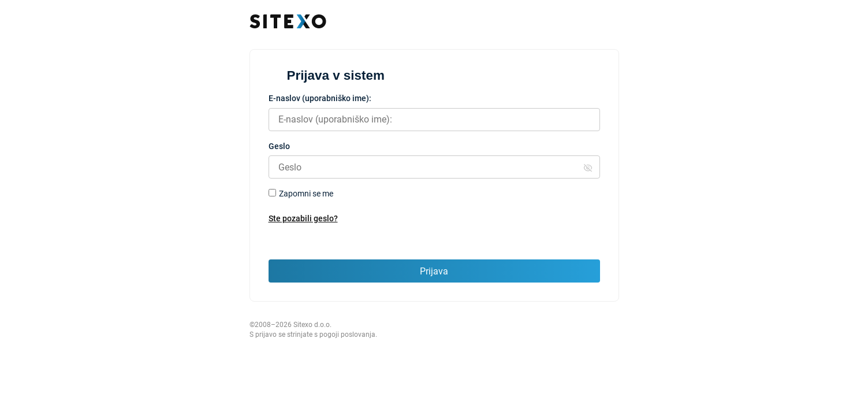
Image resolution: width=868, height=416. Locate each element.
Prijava (434, 271)
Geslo (279, 146)
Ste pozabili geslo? (303, 218)
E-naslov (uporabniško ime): (320, 98)
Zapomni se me (306, 194)
